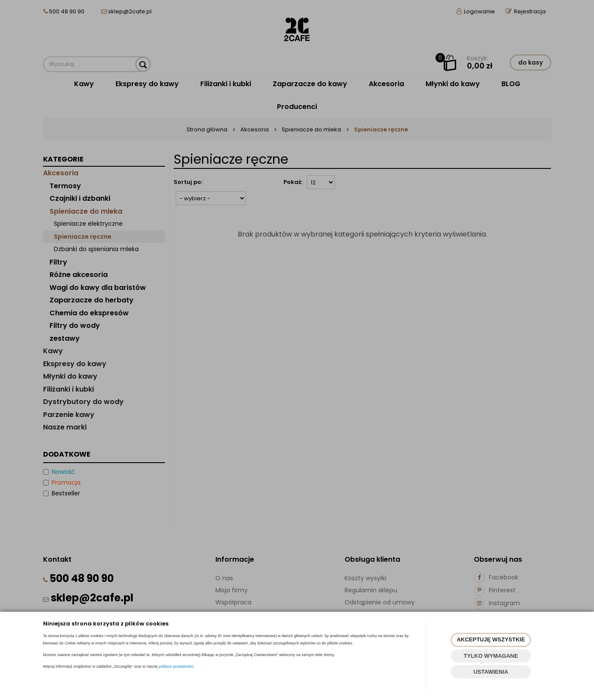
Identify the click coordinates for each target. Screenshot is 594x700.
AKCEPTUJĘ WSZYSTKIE (491, 639)
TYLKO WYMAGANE (491, 656)
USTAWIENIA (491, 672)
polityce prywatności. (177, 666)
